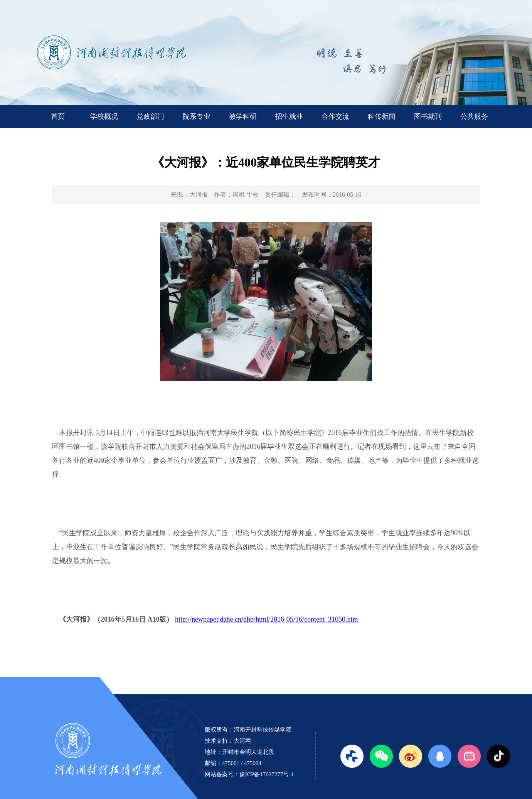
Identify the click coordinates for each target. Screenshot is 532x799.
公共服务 (474, 116)
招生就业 (289, 116)
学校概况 (104, 116)
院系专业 (197, 116)
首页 (58, 116)
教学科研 (243, 116)
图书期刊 (428, 116)
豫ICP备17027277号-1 (267, 774)
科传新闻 (382, 116)
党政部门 (150, 116)
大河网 (242, 741)
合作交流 (335, 116)
